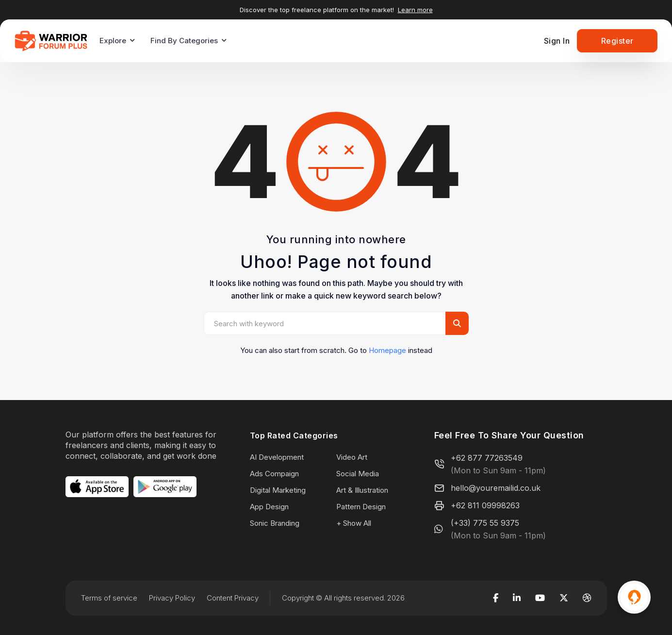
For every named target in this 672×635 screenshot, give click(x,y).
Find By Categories (184, 41)
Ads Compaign (274, 474)
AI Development (277, 457)
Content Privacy (233, 598)
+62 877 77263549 (487, 458)
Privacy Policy (172, 598)
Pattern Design (361, 507)
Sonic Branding (275, 523)
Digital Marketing (278, 490)
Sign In (557, 41)
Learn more (415, 10)
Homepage (387, 350)
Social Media (358, 474)
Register (617, 41)
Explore (113, 41)
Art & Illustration (362, 490)
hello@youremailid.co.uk (496, 488)
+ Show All (354, 523)
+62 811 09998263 (485, 505)
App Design (269, 507)
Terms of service (109, 598)
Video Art (352, 457)
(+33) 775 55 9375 (485, 523)
